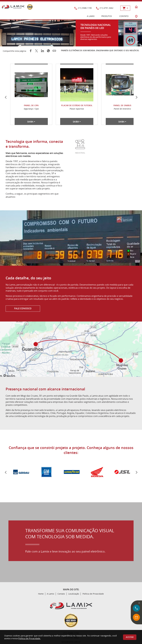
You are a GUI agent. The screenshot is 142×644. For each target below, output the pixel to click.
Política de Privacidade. (29, 638)
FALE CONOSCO (23, 308)
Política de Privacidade (93, 594)
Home (41, 594)
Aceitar (130, 637)
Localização (74, 594)
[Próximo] (136, 42)
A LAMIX (91, 16)
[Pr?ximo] (136, 472)
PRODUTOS (107, 16)
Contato (61, 594)
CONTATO (124, 16)
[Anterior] (131, 42)
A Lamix (50, 594)
